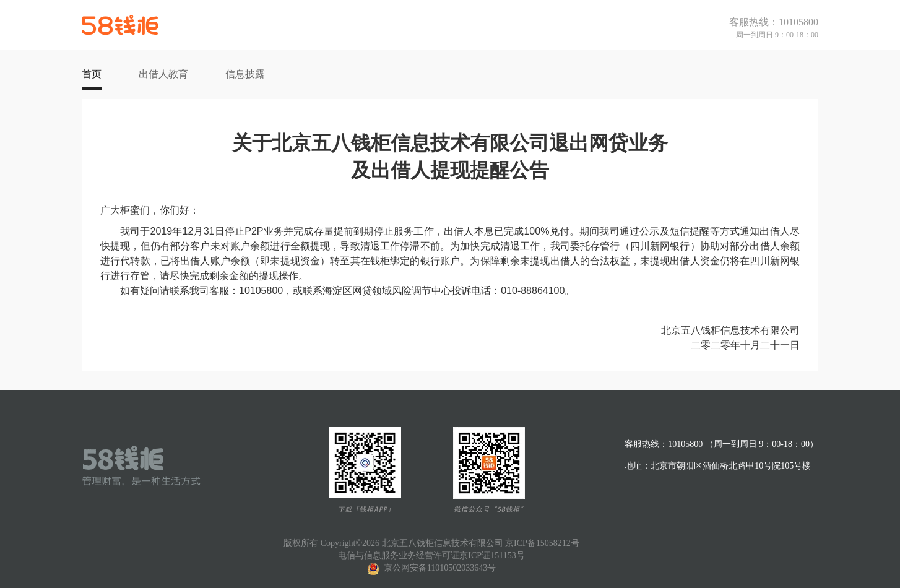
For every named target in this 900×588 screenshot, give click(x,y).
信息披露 (245, 74)
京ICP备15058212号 (542, 543)
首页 (92, 74)
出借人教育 (163, 74)
